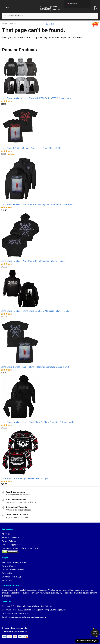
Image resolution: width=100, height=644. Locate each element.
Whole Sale (7, 580)
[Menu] (6, 8)
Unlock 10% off (95, 633)
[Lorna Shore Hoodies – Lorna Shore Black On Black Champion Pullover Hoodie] (38, 397)
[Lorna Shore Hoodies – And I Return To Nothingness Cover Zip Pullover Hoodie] (37, 179)
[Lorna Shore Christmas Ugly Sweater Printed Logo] (24, 453)
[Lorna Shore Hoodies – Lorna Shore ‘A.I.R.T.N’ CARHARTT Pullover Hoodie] (36, 76)
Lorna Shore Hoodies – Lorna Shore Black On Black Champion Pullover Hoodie (38, 422)
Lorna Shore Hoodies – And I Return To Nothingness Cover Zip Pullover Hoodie (37, 205)
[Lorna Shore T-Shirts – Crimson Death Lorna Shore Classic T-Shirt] (32, 126)
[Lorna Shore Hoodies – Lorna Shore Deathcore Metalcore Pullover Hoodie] (35, 288)
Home (4, 24)
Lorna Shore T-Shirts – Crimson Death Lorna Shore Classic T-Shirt (32, 148)
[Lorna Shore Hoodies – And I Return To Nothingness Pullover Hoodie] (33, 235)
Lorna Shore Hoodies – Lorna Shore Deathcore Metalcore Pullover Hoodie (35, 311)
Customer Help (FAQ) (11, 577)
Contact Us (7, 573)
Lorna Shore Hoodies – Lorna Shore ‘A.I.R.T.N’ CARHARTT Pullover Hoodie (36, 98)
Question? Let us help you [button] (87, 641)
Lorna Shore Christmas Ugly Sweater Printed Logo (24, 478)
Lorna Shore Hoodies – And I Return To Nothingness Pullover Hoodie (33, 261)
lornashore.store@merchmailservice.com (27, 617)
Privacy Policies (9, 541)
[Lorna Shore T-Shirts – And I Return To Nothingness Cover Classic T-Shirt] (35, 341)
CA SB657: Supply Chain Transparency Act (21, 548)
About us (6, 534)
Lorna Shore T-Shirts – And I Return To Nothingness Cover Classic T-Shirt (35, 367)
